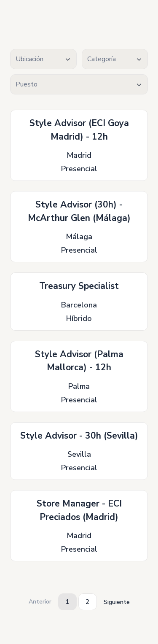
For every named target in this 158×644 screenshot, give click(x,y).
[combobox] (43, 59)
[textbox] (43, 59)
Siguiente (117, 602)
